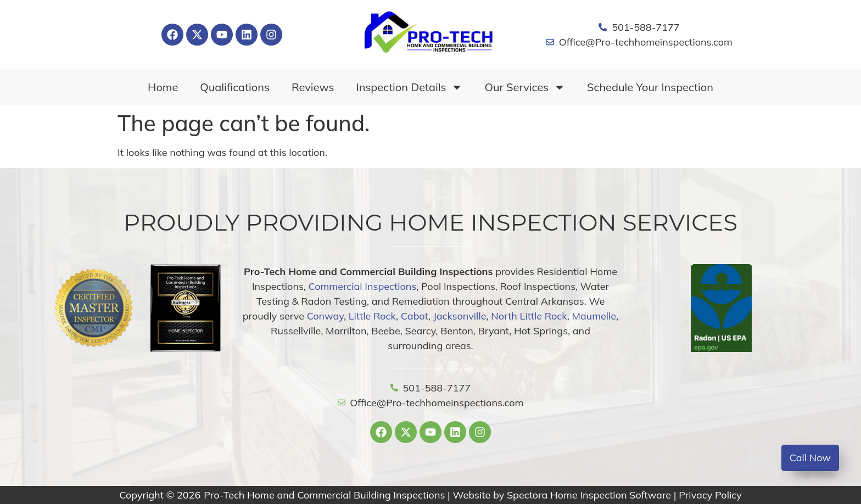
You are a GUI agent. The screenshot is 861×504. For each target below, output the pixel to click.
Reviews (313, 87)
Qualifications (235, 87)
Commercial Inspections (363, 286)
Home (163, 87)
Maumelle (594, 316)
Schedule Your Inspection (650, 87)
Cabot (415, 316)
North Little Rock (529, 316)
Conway (325, 316)
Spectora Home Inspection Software (589, 495)
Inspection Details (410, 87)
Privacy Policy (710, 495)
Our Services (525, 87)
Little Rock (372, 316)
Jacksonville (460, 316)
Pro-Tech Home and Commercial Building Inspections (324, 495)
